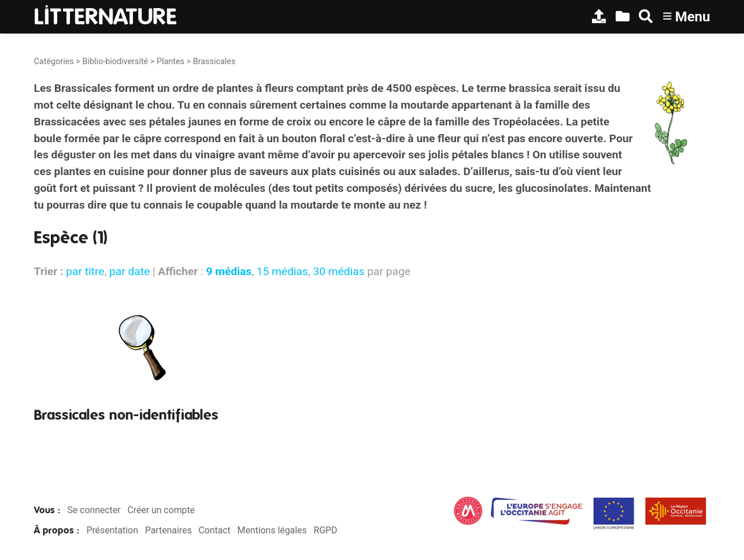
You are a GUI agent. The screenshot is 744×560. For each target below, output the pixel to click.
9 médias (229, 271)
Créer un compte (161, 510)
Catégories (54, 62)
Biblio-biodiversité (115, 62)
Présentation (112, 530)
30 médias (338, 271)
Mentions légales (272, 530)
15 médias (282, 271)
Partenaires (169, 530)
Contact (214, 530)
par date (129, 271)
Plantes (171, 62)
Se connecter (94, 510)
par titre (85, 271)
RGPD (325, 530)
